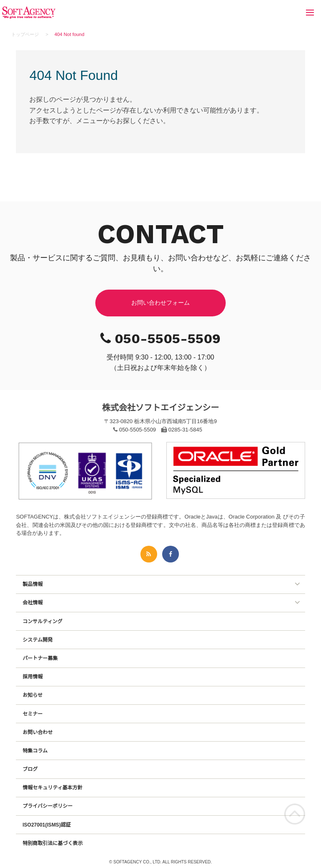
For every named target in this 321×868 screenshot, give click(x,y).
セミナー (33, 714)
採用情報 (33, 677)
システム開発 (38, 640)
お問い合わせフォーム (160, 303)
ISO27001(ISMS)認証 (47, 825)
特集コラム (35, 751)
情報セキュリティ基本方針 (52, 788)
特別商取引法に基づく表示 (53, 843)
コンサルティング (42, 621)
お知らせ (33, 695)
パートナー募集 (40, 658)
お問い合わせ (38, 732)
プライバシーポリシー (48, 806)
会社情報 (33, 603)
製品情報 (33, 584)
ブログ (30, 769)
